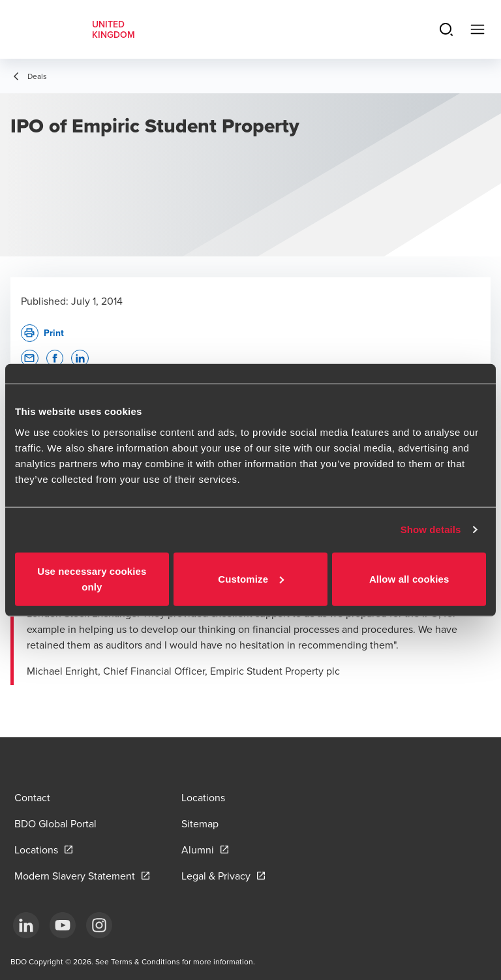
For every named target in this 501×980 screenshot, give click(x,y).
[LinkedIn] (26, 925)
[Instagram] (99, 925)
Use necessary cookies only (92, 578)
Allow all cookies (409, 578)
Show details (431, 529)
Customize (251, 578)
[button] (30, 359)
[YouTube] (63, 925)
